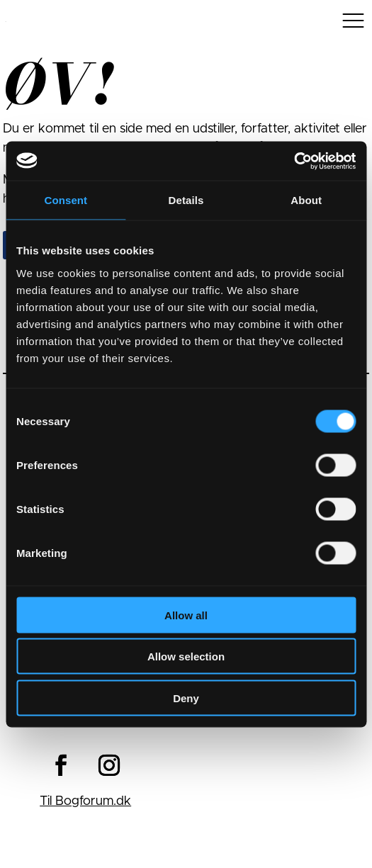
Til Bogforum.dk (85, 801)
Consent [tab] (66, 200)
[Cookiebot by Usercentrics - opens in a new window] (294, 161)
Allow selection (186, 656)
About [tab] (306, 200)
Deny (186, 698)
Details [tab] (186, 200)
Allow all (186, 615)
